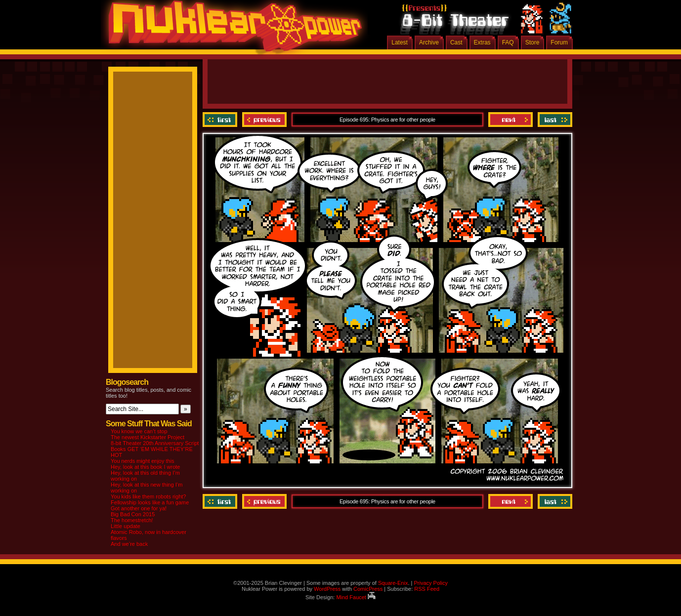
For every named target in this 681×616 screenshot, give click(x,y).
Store (532, 42)
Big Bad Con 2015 (133, 514)
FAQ (508, 42)
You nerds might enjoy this (143, 461)
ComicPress (368, 589)
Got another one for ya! (139, 508)
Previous (264, 120)
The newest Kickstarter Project (148, 437)
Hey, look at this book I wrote (145, 467)
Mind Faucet (356, 597)
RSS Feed (427, 589)
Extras (482, 42)
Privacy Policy (430, 583)
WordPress (327, 589)
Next (511, 120)
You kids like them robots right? (148, 496)
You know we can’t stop (139, 431)
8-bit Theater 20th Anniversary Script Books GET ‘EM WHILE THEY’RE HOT (155, 449)
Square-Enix (393, 583)
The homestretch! (132, 520)
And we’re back (129, 544)
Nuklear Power (232, 30)
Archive (429, 42)
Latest (400, 42)
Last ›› (554, 120)
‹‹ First (221, 120)
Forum (559, 42)
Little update (126, 526)
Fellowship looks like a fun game (150, 502)
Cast (456, 42)
